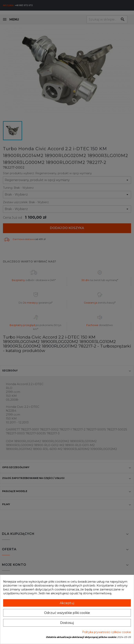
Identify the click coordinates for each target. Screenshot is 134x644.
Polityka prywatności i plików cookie (106, 632)
